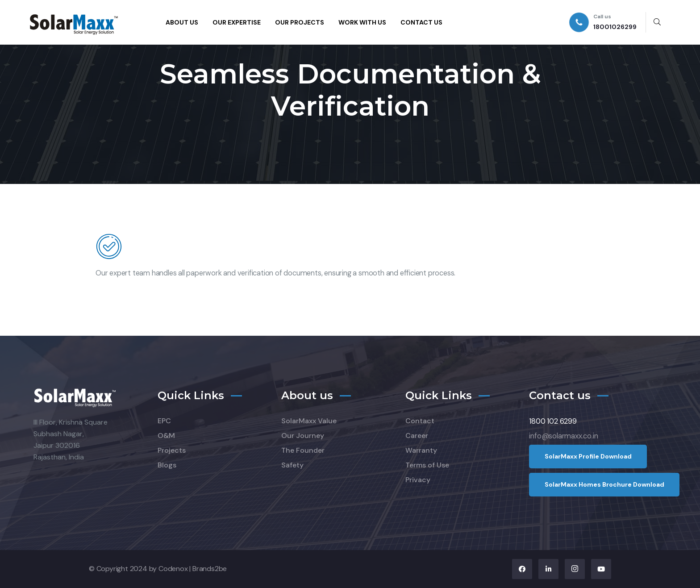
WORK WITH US (362, 22)
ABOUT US (182, 22)
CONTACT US (421, 22)
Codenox (173, 569)
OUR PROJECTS (300, 22)
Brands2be (210, 569)
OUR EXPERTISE (237, 22)
